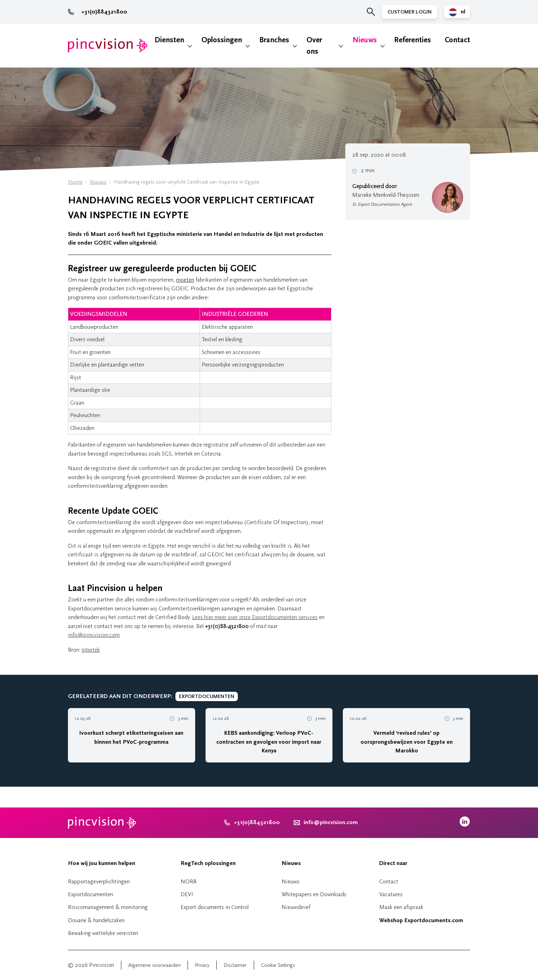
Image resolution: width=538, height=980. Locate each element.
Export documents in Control (215, 907)
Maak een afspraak (401, 907)
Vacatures (391, 894)
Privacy (202, 965)
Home (75, 182)
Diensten (169, 40)
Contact (457, 40)
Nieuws (365, 40)
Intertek (91, 650)
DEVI (187, 894)
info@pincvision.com (94, 635)
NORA (189, 881)
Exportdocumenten (90, 894)
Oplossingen (222, 40)
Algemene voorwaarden (154, 965)
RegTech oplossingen (208, 863)
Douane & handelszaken (96, 920)
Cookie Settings (278, 965)
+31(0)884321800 (98, 12)
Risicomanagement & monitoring (108, 907)
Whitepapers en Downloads (314, 894)
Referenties (413, 40)
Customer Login (410, 12)
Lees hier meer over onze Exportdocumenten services (255, 617)
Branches (274, 40)
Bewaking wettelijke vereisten (103, 933)
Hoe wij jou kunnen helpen (102, 863)
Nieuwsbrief (296, 907)
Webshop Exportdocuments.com (421, 920)
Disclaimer (235, 965)
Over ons (314, 46)
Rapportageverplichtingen (99, 881)
